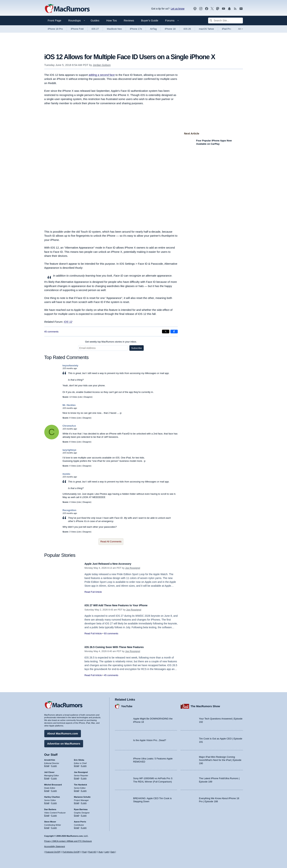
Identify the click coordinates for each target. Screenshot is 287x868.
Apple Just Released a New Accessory (113, 564)
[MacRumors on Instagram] (201, 9)
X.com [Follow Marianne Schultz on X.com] (84, 801)
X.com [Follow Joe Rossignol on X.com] (84, 776)
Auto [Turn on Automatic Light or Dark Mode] (101, 852)
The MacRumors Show (205, 704)
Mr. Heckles (69, 405)
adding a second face (102, 75)
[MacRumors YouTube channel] (223, 9)
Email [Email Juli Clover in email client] (47, 776)
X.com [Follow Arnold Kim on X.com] (54, 764)
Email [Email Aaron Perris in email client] (77, 826)
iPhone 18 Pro (55, 29)
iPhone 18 (170, 29)
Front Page (55, 20)
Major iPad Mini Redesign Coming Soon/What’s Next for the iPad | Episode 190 (220, 758)
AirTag (153, 29)
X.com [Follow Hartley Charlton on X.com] (54, 801)
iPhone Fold (77, 29)
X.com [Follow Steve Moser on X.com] (54, 826)
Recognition (69, 510)
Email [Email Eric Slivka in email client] (77, 764)
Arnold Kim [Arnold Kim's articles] (50, 758)
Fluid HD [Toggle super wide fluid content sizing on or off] (92, 852)
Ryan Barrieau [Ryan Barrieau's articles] (81, 808)
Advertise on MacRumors (64, 742)
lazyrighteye (69, 450)
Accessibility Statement (55, 847)
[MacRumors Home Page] (67, 9)
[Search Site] (225, 21)
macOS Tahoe (206, 29)
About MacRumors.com (63, 732)
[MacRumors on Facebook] (207, 9)
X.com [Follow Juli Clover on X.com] (54, 776)
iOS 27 (95, 29)
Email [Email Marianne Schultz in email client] (77, 801)
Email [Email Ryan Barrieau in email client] (77, 814)
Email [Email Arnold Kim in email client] (47, 764)
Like (80, 397)
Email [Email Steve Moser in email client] (47, 826)
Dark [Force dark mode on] (113, 852)
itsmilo (66, 474)
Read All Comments (111, 542)
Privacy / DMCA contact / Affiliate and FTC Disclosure (68, 841)
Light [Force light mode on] (107, 852)
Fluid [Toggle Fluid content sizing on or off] (84, 852)
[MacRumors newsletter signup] (241, 9)
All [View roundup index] (241, 29)
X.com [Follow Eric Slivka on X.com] (84, 764)
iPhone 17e (136, 29)
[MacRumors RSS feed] (235, 9)
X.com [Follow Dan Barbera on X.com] (54, 814)
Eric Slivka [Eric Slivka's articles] (79, 758)
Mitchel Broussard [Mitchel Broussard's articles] (53, 783)
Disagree (88, 397)
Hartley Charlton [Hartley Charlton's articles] (52, 795)
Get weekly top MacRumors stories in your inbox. (111, 342)
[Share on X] (166, 332)
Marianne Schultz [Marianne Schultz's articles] (82, 795)
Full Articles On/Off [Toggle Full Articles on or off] (71, 852)
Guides (95, 20)
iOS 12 (68, 322)
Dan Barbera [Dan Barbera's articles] (50, 808)
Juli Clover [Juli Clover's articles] (49, 771)
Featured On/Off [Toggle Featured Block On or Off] (53, 852)
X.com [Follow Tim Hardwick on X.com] (84, 789)
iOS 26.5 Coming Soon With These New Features (121, 647)
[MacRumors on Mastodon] (218, 9)
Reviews (129, 20)
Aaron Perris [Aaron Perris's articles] (80, 820)
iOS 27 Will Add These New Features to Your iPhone (123, 605)
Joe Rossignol (133, 568)
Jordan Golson (102, 65)
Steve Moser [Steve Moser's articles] (50, 820)
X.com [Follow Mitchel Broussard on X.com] (54, 789)
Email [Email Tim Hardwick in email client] (77, 789)
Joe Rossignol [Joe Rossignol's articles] (81, 771)
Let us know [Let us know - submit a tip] (178, 9)
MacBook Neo (114, 29)
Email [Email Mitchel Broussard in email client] (47, 789)
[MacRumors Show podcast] (195, 9)
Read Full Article (93, 592)
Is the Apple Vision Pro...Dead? (150, 738)
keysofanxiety (70, 365)
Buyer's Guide (150, 20)
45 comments (51, 332)
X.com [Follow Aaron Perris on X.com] (84, 826)
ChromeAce (69, 426)
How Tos (112, 20)
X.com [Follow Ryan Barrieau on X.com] (84, 814)
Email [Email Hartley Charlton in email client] (47, 801)
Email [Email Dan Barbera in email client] (47, 814)
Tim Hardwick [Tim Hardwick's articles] (80, 783)
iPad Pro (227, 29)
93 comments (111, 633)
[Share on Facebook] (174, 332)
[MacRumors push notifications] (229, 9)
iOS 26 (187, 29)
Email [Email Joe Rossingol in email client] (77, 776)
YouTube (127, 704)
